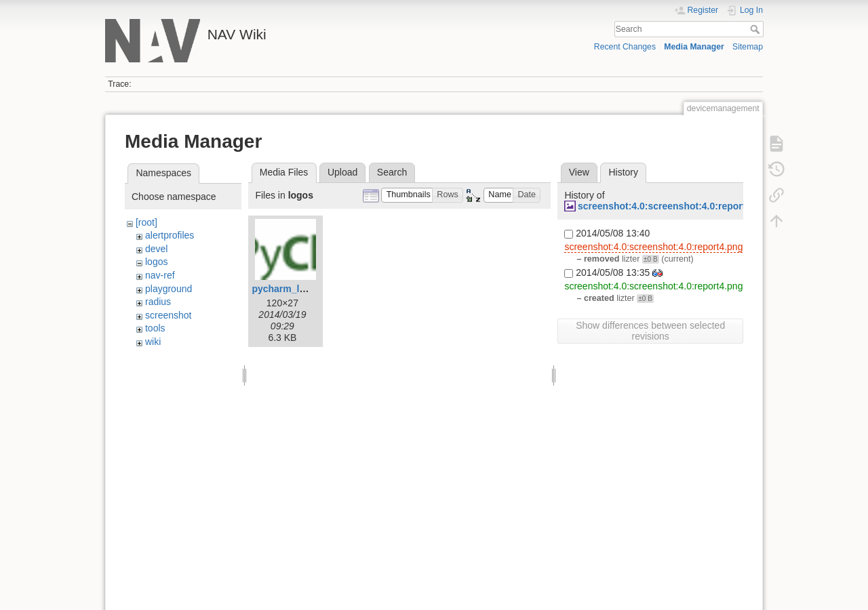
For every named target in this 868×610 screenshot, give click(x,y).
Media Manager (694, 47)
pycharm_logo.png (294, 289)
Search (756, 29)
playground (169, 289)
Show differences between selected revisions (650, 331)
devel (156, 249)
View (579, 172)
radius (158, 302)
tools (155, 328)
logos (156, 262)
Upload (342, 172)
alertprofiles (170, 235)
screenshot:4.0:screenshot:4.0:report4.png (674, 206)
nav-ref (160, 275)
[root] (146, 222)
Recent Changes (625, 47)
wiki (153, 342)
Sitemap (748, 47)
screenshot (168, 315)
